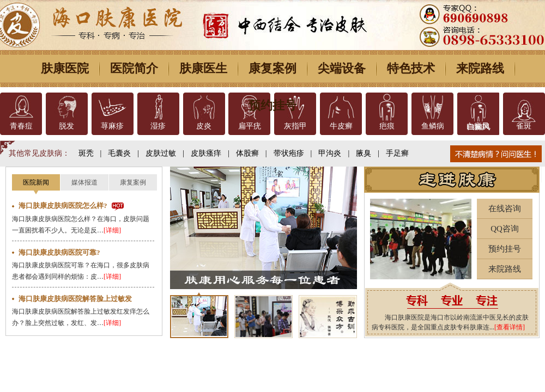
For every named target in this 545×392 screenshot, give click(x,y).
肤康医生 (203, 68)
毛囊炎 (119, 153)
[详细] (112, 230)
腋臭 (364, 153)
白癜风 (478, 126)
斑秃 (86, 153)
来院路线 (480, 68)
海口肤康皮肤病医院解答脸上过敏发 (75, 299)
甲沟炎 (330, 153)
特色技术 (411, 68)
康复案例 (272, 68)
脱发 (66, 126)
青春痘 (21, 126)
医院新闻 (36, 182)
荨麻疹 (112, 126)
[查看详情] (510, 327)
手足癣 (397, 153)
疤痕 (387, 126)
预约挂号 (272, 105)
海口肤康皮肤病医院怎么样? (63, 206)
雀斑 (524, 126)
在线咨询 (505, 209)
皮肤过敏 (161, 153)
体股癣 (247, 153)
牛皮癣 (341, 126)
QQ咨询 (505, 229)
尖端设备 (342, 68)
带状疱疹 (289, 153)
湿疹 (158, 126)
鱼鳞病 (433, 126)
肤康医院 (65, 68)
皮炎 (204, 126)
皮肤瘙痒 (206, 153)
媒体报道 (84, 182)
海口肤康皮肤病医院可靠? (59, 252)
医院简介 (134, 68)
